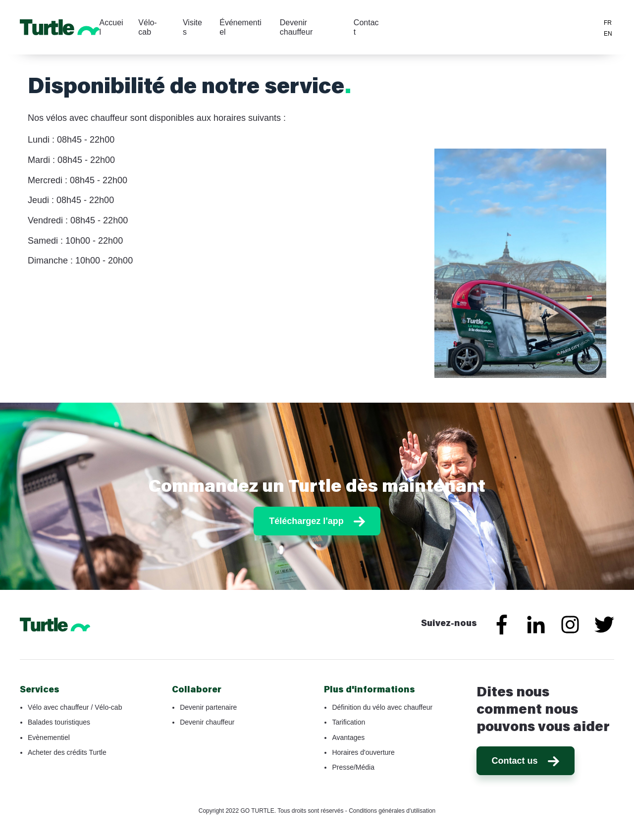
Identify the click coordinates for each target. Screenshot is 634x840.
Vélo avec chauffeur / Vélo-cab (75, 707)
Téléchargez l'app (317, 521)
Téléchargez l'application (540, 26)
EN (608, 34)
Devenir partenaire (208, 707)
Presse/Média (353, 767)
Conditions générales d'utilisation (392, 811)
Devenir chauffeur (398, 27)
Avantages (348, 737)
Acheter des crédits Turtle (67, 752)
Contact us (526, 761)
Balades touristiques (59, 722)
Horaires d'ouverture (363, 752)
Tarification (348, 722)
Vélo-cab (235, 27)
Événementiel (328, 27)
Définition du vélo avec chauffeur (382, 707)
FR (608, 23)
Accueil (192, 27)
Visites (277, 27)
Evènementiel (49, 737)
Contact (457, 27)
